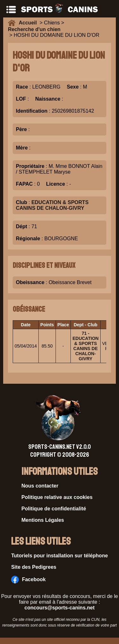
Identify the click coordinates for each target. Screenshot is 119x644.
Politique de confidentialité (54, 509)
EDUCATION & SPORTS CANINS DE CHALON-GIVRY (52, 205)
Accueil (29, 23)
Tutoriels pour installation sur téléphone (60, 556)
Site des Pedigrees (34, 567)
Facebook (28, 580)
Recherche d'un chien (34, 29)
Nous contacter (40, 486)
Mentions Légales (43, 520)
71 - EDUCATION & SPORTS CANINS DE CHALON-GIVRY (85, 346)
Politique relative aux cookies (57, 497)
